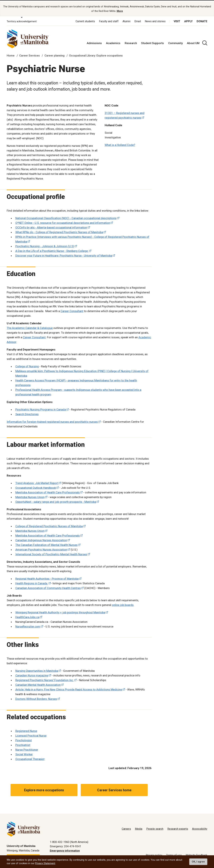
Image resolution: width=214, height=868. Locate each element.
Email (138, 20)
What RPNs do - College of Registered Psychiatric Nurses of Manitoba (59, 230)
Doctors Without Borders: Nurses (36, 697)
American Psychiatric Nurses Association (41, 548)
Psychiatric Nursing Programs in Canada (41, 408)
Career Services (30, 54)
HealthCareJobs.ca (27, 615)
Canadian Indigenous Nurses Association (41, 538)
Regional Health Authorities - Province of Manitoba (47, 577)
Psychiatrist (23, 743)
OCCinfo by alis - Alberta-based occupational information (51, 226)
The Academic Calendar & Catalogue (30, 326)
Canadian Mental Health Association (38, 683)
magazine (32, 674)
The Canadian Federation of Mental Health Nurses (46, 543)
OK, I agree (198, 862)
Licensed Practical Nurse (31, 734)
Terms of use (174, 854)
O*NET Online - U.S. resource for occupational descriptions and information (63, 221)
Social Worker (24, 753)
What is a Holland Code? (120, 143)
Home (11, 54)
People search (155, 827)
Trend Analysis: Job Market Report (37, 481)
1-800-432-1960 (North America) (69, 840)
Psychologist (24, 739)
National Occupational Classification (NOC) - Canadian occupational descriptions (66, 216)
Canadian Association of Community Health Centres (48, 586)
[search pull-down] (205, 41)
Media (139, 827)
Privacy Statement (45, 863)
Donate (202, 20)
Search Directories (27, 413)
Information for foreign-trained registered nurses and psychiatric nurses (52, 420)
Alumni (126, 20)
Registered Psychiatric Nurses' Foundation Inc (45, 678)
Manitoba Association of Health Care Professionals (48, 491)
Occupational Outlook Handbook (36, 486)
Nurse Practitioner (27, 748)
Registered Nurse (26, 729)
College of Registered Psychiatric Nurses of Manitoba (49, 524)
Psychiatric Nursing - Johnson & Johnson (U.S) (45, 245)
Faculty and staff (109, 20)
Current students (85, 20)
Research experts (178, 827)
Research (131, 41)
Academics (113, 41)
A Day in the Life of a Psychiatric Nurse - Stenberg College (52, 249)
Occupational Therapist (30, 757)
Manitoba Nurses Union (30, 495)
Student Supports (152, 41)
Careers (126, 827)
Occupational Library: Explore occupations (96, 54)
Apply (188, 20)
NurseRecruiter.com (28, 625)
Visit (177, 20)
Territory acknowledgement (22, 20)
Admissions (94, 41)
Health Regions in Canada (32, 582)
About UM (193, 41)
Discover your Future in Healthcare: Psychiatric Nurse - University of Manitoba (64, 254)
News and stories (155, 20)
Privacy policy (154, 854)
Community (175, 41)
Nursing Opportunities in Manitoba (37, 669)
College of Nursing (27, 365)
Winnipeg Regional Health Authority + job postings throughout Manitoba (60, 611)
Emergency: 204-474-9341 (65, 845)
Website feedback (197, 854)
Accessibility (200, 827)
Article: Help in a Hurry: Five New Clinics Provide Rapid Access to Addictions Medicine (69, 688)
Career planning (55, 54)
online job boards (123, 603)
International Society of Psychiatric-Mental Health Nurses (51, 552)
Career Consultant (72, 309)
